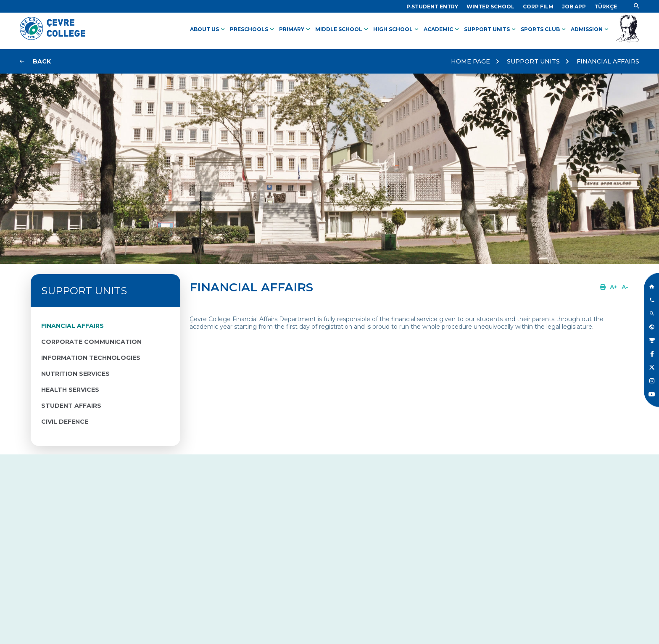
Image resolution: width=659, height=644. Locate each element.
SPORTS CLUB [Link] (544, 29)
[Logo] (53, 38)
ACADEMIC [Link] (442, 29)
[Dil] (606, 7)
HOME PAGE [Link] (471, 61)
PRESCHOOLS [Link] (253, 29)
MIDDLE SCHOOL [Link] (343, 29)
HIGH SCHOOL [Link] (397, 29)
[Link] (432, 7)
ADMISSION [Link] (590, 29)
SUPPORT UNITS (533, 61)
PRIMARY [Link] (295, 29)
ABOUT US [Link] (208, 29)
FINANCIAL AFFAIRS (608, 61)
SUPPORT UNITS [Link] (491, 29)
